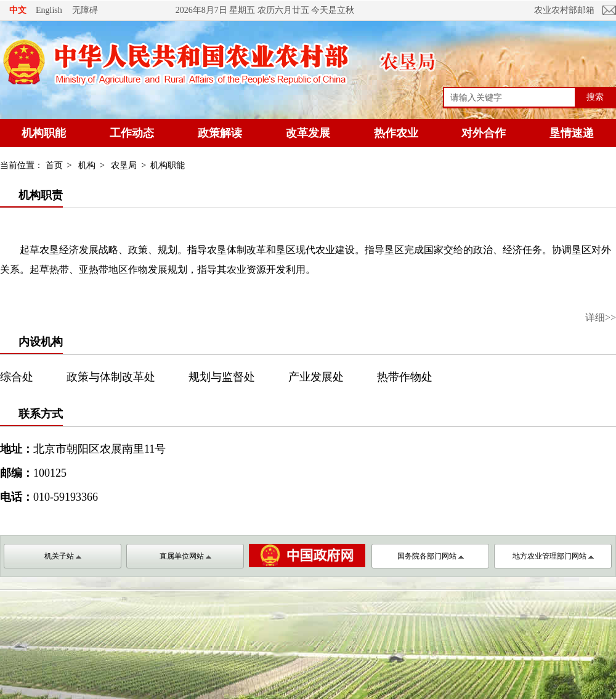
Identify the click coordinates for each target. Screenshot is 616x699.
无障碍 (85, 10)
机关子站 (63, 556)
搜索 (595, 97)
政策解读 (220, 133)
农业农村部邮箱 (564, 10)
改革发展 (308, 133)
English (49, 10)
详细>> (601, 317)
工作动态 (132, 133)
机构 (87, 165)
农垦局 (124, 165)
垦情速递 (572, 133)
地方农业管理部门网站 (553, 556)
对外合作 (484, 133)
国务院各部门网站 (431, 556)
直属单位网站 (185, 556)
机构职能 (44, 133)
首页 (54, 165)
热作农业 (396, 133)
